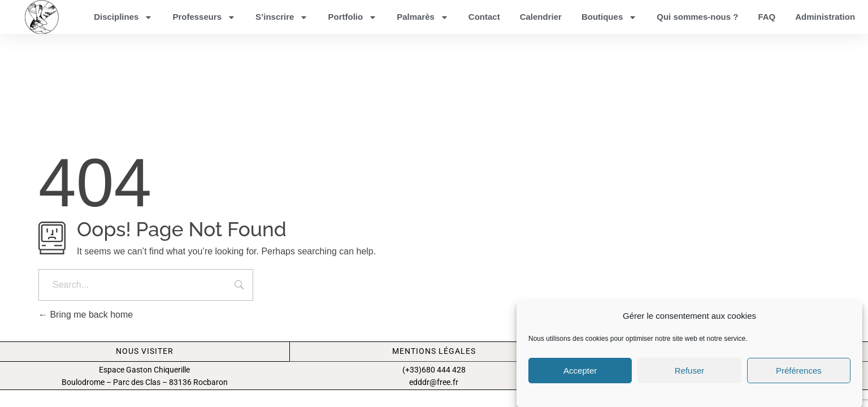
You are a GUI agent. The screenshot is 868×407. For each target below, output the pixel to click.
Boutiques (609, 17)
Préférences (799, 371)
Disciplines (123, 17)
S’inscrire (282, 17)
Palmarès (423, 17)
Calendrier (541, 17)
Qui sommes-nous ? (697, 17)
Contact (484, 17)
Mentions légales (434, 360)
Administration (825, 17)
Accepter (580, 371)
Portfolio (352, 17)
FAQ (767, 17)
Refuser (690, 371)
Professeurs (204, 17)
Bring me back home (86, 324)
